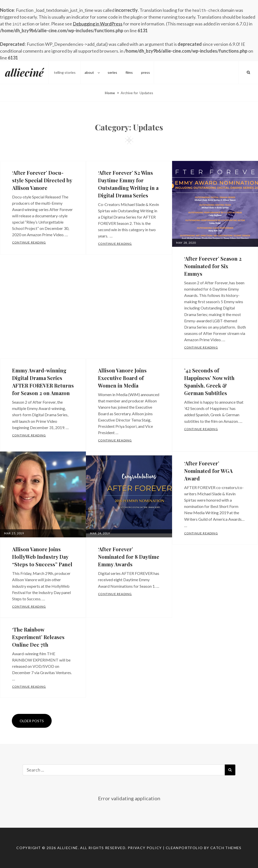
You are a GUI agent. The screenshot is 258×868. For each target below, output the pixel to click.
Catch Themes (226, 848)
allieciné (24, 72)
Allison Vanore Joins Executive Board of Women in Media (122, 378)
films (129, 72)
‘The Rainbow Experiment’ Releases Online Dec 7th (38, 637)
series (112, 72)
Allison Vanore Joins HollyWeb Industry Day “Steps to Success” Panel (42, 557)
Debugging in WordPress (98, 24)
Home (110, 93)
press (146, 72)
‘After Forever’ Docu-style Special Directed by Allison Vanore (42, 180)
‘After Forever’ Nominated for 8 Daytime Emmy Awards (129, 557)
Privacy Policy (145, 848)
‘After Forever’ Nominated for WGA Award (208, 471)
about (93, 72)
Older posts (32, 721)
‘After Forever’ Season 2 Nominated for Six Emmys (213, 266)
